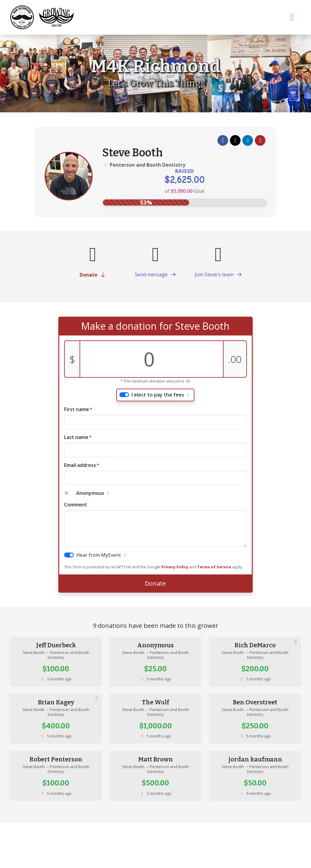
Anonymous (90, 493)
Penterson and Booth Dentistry (147, 165)
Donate (93, 275)
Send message (155, 274)
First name (77, 409)
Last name (76, 437)
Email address (80, 465)
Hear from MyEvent (99, 555)
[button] (223, 140)
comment (76, 505)
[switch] (124, 395)
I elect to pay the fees (158, 395)
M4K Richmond (156, 66)
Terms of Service (214, 567)
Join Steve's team (218, 274)
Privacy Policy (175, 567)
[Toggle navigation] (292, 17)
